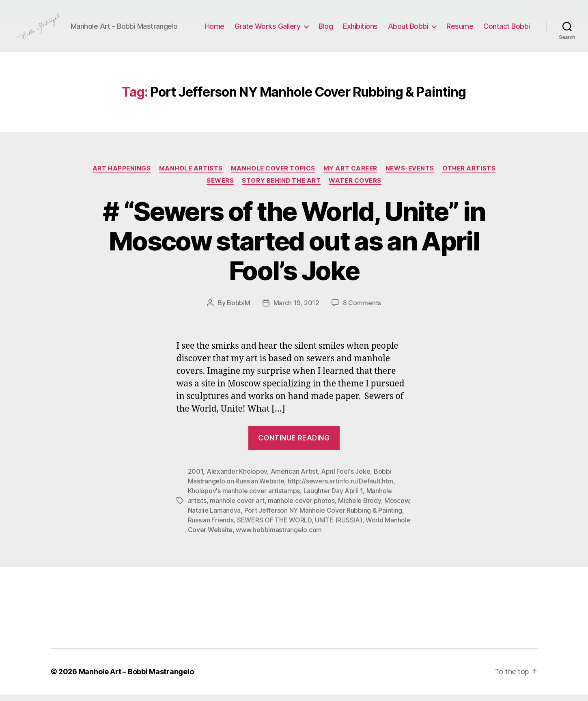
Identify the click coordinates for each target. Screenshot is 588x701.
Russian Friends (211, 526)
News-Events (410, 175)
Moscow (397, 507)
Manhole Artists (191, 175)
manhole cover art (237, 507)
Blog (326, 29)
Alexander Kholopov (237, 478)
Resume (460, 29)
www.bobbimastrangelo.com (279, 536)
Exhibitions (360, 29)
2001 (196, 478)
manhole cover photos (301, 507)
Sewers (220, 187)
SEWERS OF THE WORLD (274, 526)
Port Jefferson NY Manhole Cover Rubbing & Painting (323, 517)
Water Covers (355, 187)
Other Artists (469, 175)
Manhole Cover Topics (273, 175)
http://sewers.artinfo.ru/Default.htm (340, 487)
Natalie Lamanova (214, 517)
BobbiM (238, 310)
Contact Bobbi (507, 29)
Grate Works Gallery (268, 29)
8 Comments (362, 310)
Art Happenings (122, 175)
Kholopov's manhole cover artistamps (244, 497)
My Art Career (350, 175)
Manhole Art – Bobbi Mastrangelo (136, 678)
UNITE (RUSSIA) (338, 526)
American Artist (294, 478)
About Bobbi (408, 29)
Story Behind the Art (281, 187)
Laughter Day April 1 (333, 497)
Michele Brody (360, 507)
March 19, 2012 (296, 310)
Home (215, 29)
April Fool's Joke (346, 478)
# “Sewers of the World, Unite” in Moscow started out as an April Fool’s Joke (294, 248)
